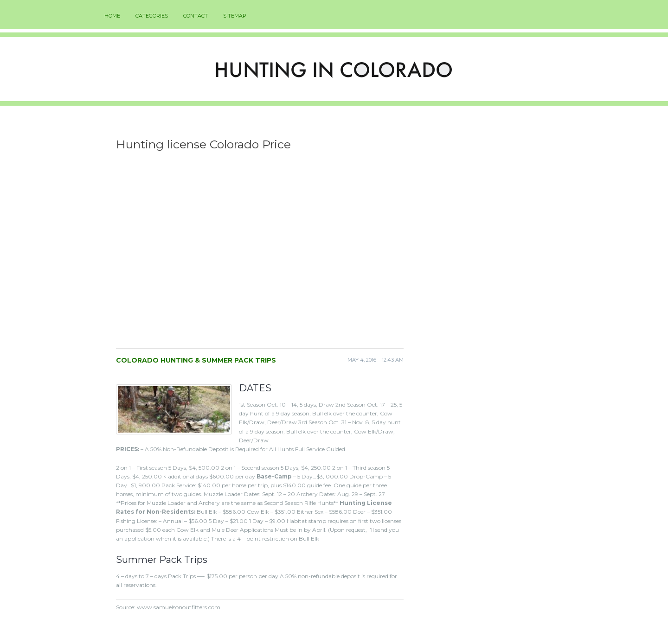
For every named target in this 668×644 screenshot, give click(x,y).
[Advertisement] (260, 253)
